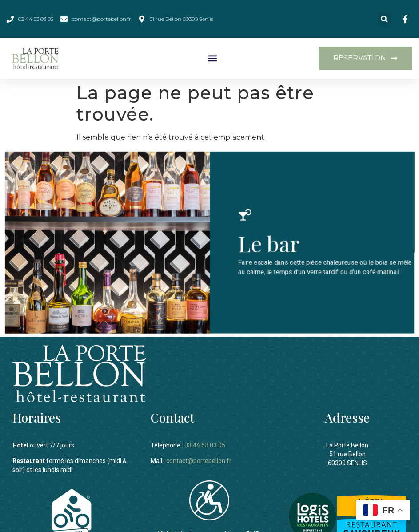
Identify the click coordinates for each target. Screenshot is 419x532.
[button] (385, 19)
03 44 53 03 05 (205, 443)
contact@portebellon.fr (199, 459)
